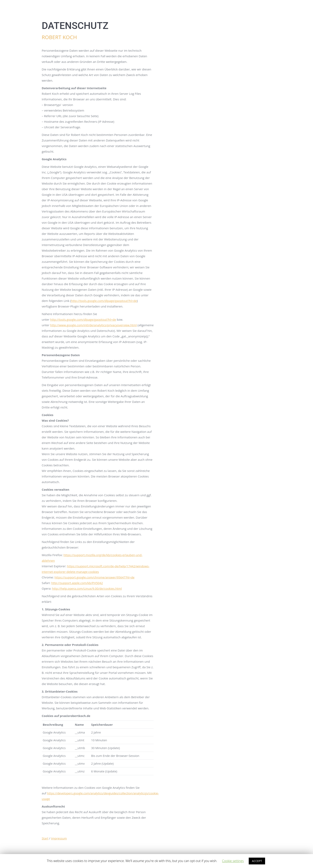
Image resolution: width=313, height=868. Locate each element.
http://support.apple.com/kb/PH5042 (77, 583)
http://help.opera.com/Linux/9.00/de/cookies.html (87, 588)
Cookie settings (233, 861)
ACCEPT (257, 861)
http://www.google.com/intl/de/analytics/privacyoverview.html (93, 325)
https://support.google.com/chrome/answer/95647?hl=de (95, 577)
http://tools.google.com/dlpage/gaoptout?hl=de (104, 301)
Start (45, 838)
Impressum (59, 838)
